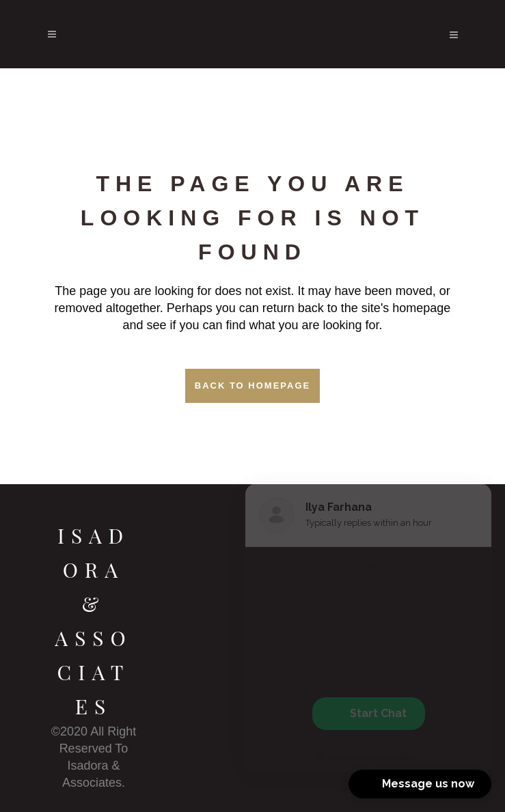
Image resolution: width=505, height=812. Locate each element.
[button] (420, 784)
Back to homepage (252, 386)
